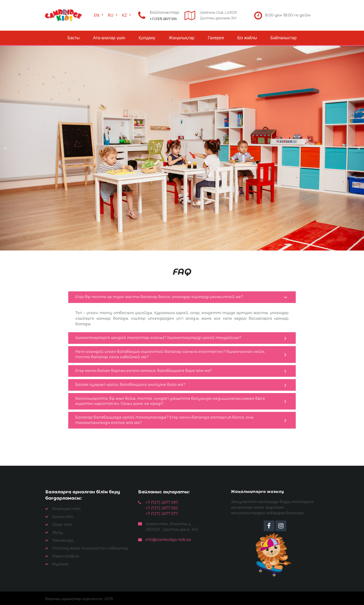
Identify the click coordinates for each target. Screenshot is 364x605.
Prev (5, 148)
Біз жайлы (247, 38)
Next (359, 148)
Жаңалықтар (182, 38)
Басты (74, 38)
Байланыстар (283, 38)
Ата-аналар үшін (109, 38)
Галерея (216, 38)
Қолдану (147, 38)
